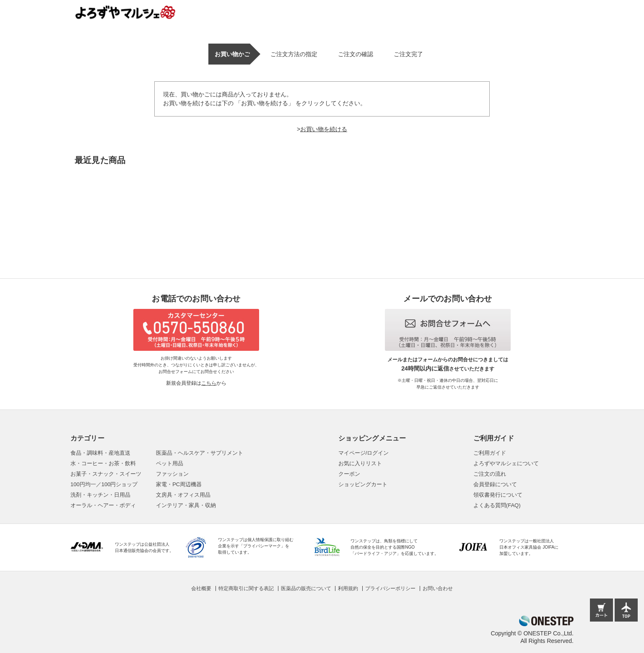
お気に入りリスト (360, 463)
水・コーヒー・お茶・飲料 (103, 463)
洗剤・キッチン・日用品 (100, 495)
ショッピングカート (363, 484)
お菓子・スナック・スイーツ (106, 474)
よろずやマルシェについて (506, 463)
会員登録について (495, 484)
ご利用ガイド (490, 453)
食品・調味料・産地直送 (100, 453)
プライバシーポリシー (390, 588)
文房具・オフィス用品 (183, 495)
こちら (209, 383)
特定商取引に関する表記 (246, 588)
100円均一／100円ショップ (104, 484)
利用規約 (348, 588)
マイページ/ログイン (364, 453)
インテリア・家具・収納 (186, 505)
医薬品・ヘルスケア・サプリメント (200, 453)
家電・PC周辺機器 (179, 484)
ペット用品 (170, 463)
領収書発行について (498, 495)
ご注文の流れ (490, 474)
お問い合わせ (438, 588)
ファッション (172, 474)
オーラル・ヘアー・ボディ (103, 505)
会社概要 (201, 588)
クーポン (349, 474)
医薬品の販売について (306, 588)
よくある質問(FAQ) (497, 505)
